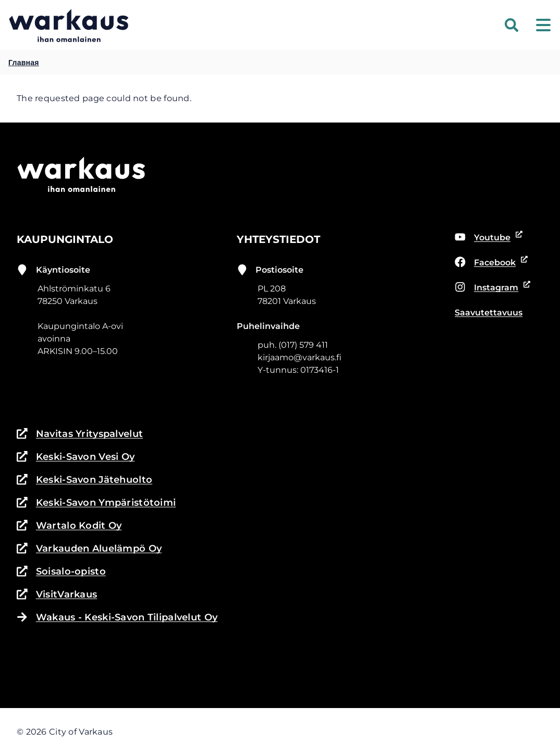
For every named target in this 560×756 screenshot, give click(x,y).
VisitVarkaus (57, 594)
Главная (24, 63)
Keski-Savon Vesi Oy (76, 457)
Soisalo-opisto (61, 571)
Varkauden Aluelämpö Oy (89, 548)
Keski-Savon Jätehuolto (84, 480)
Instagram (491, 288)
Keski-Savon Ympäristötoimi (96, 503)
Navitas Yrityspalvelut (80, 434)
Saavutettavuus (489, 313)
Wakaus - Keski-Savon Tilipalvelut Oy (117, 617)
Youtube (487, 238)
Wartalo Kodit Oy (69, 526)
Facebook (489, 263)
